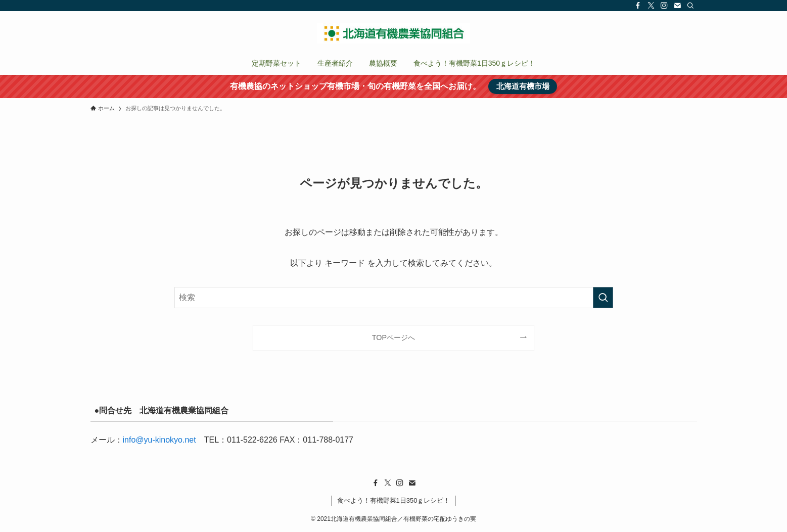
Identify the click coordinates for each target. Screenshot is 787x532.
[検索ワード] (394, 298)
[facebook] (638, 6)
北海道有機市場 (523, 86)
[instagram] (664, 6)
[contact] (677, 6)
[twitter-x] (651, 6)
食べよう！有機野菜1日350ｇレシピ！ (394, 500)
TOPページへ (393, 337)
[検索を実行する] (603, 298)
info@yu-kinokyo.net (159, 440)
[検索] (690, 6)
